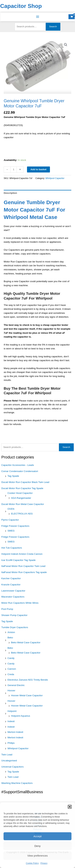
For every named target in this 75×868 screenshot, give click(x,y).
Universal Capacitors (12, 767)
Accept (38, 836)
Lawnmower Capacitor (13, 591)
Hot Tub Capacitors (12, 548)
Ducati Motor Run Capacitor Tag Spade (22, 488)
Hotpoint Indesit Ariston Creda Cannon (22, 554)
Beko (10, 638)
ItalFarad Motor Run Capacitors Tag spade (24, 572)
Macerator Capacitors (13, 597)
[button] (70, 807)
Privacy (44, 863)
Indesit (11, 721)
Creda (11, 674)
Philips (11, 743)
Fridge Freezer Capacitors (15, 526)
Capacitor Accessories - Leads (18, 465)
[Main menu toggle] (37, 17)
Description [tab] (10, 193)
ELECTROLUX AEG (22, 514)
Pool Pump (7, 609)
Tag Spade (13, 476)
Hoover (11, 691)
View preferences (38, 856)
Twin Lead (7, 755)
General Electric (16, 685)
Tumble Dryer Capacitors (15, 627)
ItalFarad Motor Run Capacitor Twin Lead (23, 566)
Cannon (12, 669)
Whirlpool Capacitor (18, 748)
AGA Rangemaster (21, 498)
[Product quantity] (14, 170)
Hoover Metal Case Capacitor (27, 695)
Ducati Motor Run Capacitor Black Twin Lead (25, 482)
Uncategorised (9, 761)
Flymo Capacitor (10, 520)
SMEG (11, 531)
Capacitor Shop (21, 6)
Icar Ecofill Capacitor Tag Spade (18, 560)
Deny (37, 846)
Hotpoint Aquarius (20, 716)
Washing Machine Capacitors (17, 783)
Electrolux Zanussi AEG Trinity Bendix (28, 680)
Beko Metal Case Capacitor (26, 642)
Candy (11, 658)
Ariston (11, 632)
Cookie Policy (32, 863)
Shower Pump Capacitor (14, 615)
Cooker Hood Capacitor (20, 493)
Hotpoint (12, 711)
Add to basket (38, 169)
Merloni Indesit (15, 732)
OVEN (11, 509)
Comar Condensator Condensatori (20, 471)
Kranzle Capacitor (11, 585)
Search (53, 26)
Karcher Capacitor (11, 578)
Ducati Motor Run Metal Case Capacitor (23, 504)
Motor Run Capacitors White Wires (20, 603)
